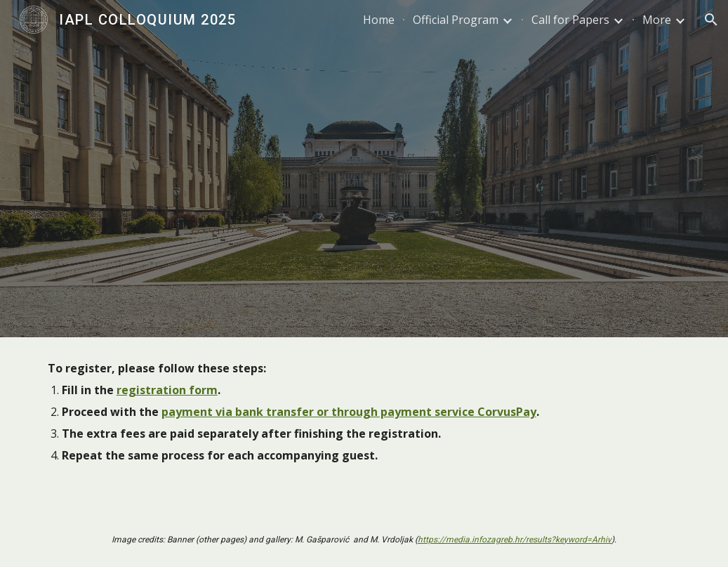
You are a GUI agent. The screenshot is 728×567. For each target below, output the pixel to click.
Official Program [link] (456, 20)
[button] (711, 20)
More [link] (657, 20)
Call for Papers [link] (570, 20)
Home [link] (379, 20)
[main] (364, 425)
